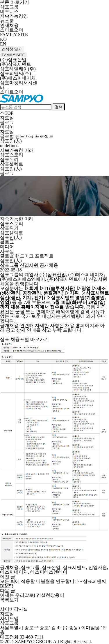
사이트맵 (9, 618)
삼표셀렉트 (12, 164)
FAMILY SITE (14, 35)
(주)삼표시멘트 (16, 64)
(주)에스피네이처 (18, 78)
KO (3, 39)
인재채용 (9, 25)
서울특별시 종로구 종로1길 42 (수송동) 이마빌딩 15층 (53, 630)
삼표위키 (9, 159)
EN (3, 44)
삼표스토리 (12, 155)
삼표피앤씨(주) (16, 73)
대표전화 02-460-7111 (22, 637)
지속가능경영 (14, 16)
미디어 (7, 127)
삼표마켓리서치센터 (19, 85)
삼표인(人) (11, 169)
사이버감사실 (14, 609)
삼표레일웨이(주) (18, 69)
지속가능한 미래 (17, 150)
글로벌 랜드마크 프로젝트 (27, 136)
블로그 (7, 122)
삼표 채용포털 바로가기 (24, 339)
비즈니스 (9, 11)
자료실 (7, 132)
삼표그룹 (9, 7)
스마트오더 (12, 30)
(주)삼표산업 (13, 60)
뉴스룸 (7, 21)
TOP (7, 113)
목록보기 (9, 600)
